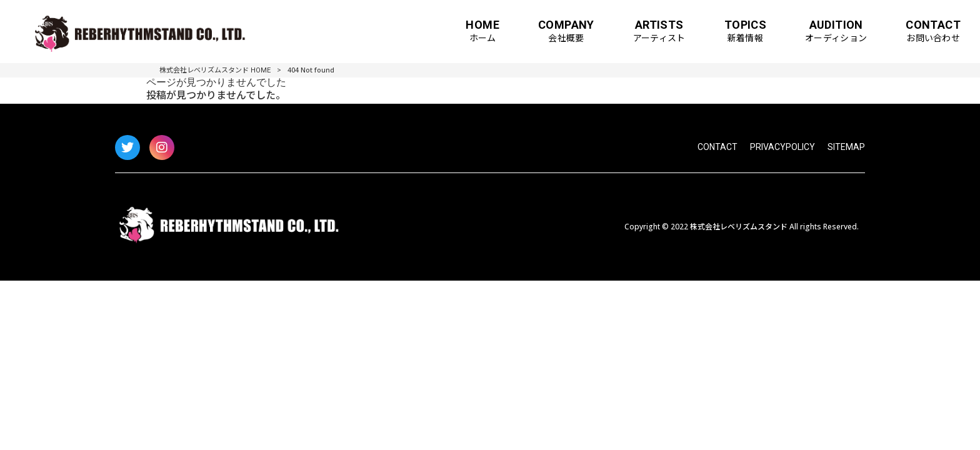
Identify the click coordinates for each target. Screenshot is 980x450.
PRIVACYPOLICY (782, 147)
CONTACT (717, 147)
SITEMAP (846, 147)
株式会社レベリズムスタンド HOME (215, 70)
